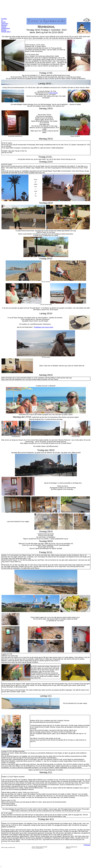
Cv (2, 20)
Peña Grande (53, 93)
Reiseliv (4, 30)
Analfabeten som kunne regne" (44, 327)
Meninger (4, 25)
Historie (4, 27)
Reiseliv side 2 (6, 32)
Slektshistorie (6, 28)
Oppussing (5, 24)
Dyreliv (3, 22)
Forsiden (4, 19)
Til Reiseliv (87, 845)
